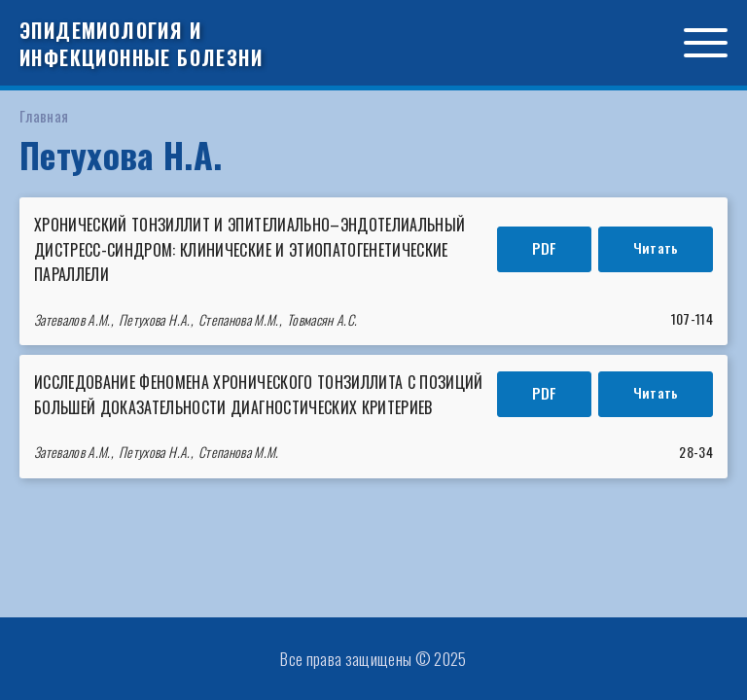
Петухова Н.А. (154, 319)
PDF (544, 248)
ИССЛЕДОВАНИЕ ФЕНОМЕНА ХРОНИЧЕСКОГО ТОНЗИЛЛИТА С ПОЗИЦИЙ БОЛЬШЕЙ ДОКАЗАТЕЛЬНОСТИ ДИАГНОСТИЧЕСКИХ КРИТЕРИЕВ (259, 395)
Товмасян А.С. (322, 319)
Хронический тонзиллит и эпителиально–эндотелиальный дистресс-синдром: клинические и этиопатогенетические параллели (249, 249)
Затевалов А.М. (72, 319)
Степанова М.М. (239, 319)
